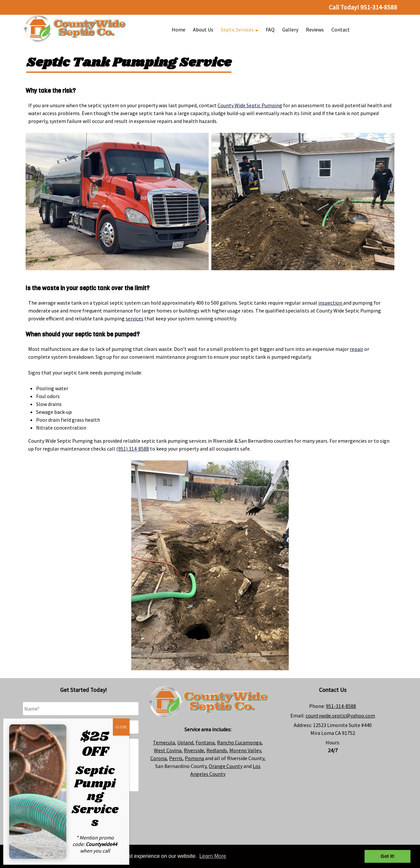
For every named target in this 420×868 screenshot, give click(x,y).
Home (178, 30)
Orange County (226, 766)
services (135, 318)
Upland (185, 742)
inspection (331, 303)
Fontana (205, 742)
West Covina (168, 750)
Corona (158, 758)
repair (357, 349)
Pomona (194, 758)
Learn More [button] (213, 856)
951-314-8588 (341, 706)
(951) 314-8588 (133, 449)
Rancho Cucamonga (239, 742)
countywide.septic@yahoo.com (340, 716)
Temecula (164, 742)
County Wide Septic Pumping (250, 105)
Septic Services (240, 30)
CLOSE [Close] (121, 727)
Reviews (315, 30)
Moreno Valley (245, 750)
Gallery (290, 30)
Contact (341, 30)
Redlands (217, 750)
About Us (203, 30)
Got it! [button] (388, 856)
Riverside (194, 750)
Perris (176, 758)
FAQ (270, 30)
